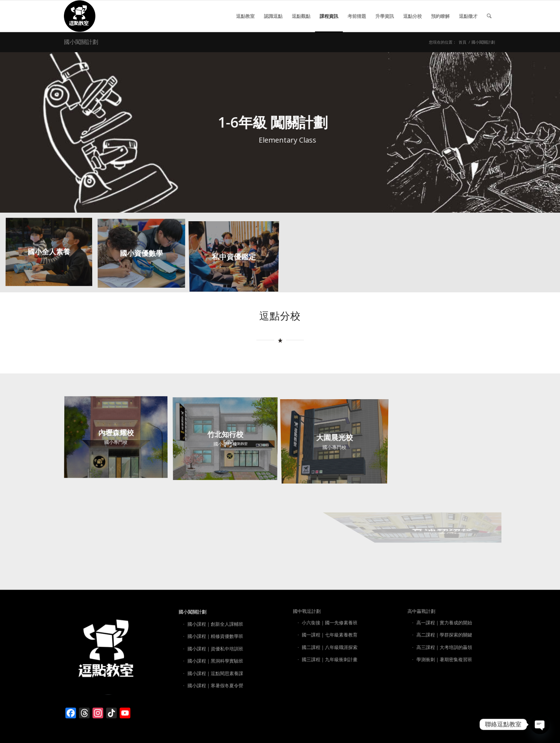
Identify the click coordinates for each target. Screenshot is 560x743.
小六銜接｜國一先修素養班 (330, 623)
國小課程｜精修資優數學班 (215, 636)
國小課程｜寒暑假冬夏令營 (215, 685)
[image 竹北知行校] (228, 440)
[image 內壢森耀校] (119, 440)
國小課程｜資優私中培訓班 (215, 649)
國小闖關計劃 (81, 42)
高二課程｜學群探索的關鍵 (444, 635)
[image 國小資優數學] (144, 255)
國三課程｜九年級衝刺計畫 (330, 659)
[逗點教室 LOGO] (80, 16)
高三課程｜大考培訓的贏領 (444, 647)
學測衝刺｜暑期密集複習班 (444, 659)
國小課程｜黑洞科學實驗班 (215, 661)
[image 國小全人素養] (52, 255)
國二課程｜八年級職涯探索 (330, 647)
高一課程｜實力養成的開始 (444, 623)
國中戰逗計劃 (307, 611)
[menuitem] (245, 16)
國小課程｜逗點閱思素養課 (215, 673)
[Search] (489, 16)
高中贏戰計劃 (421, 611)
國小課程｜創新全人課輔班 (215, 624)
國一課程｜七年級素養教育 (330, 635)
